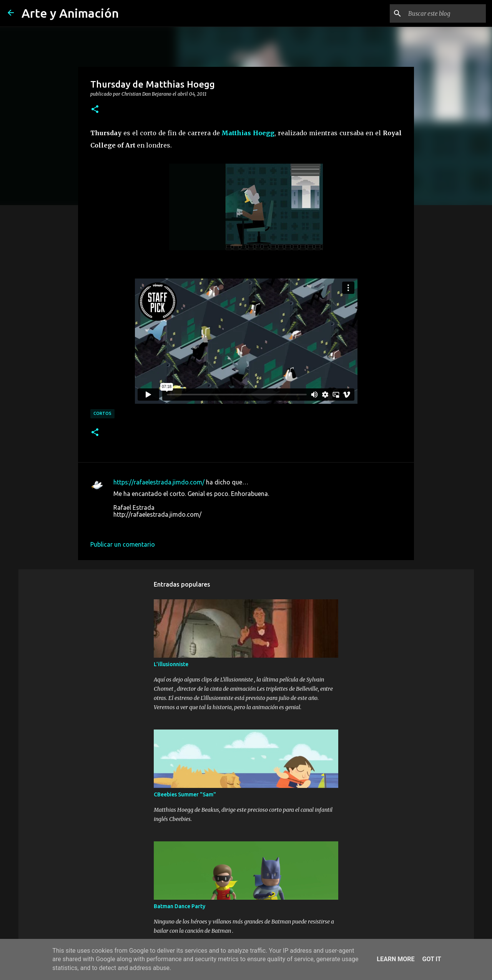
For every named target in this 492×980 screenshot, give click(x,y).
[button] (95, 109)
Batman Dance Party (180, 906)
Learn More (396, 959)
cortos (102, 413)
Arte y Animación (70, 13)
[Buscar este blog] (445, 13)
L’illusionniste (171, 664)
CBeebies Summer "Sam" (185, 794)
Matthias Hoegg (248, 133)
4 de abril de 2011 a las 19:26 (154, 526)
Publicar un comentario (123, 544)
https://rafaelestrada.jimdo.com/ (159, 482)
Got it (431, 959)
